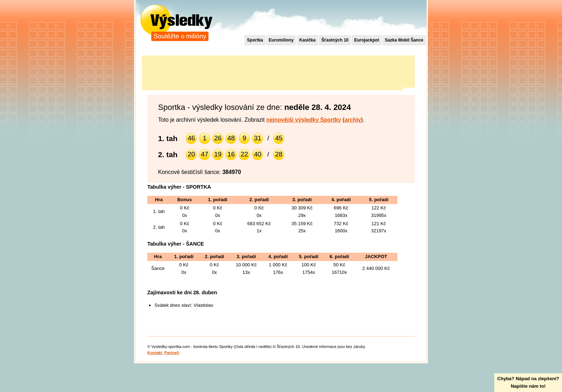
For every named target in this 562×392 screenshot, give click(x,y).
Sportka (255, 40)
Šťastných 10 (335, 40)
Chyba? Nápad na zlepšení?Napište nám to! (528, 382)
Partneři (172, 353)
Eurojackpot (366, 40)
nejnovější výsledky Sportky (304, 120)
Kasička (307, 40)
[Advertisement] (272, 72)
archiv (353, 120)
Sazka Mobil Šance (404, 40)
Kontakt (155, 353)
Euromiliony (281, 40)
